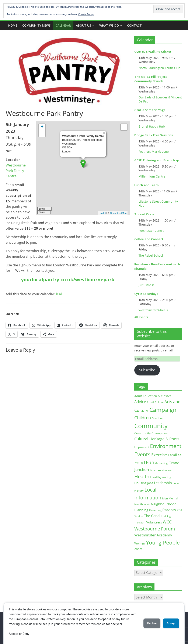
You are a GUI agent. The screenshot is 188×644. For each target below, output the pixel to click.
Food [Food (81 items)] (140, 463)
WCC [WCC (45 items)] (167, 522)
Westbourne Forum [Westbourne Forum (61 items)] (155, 529)
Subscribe (147, 370)
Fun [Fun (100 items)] (150, 462)
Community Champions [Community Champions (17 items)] (151, 433)
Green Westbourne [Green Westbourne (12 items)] (161, 470)
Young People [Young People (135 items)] (163, 542)
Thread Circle (144, 214)
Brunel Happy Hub (152, 126)
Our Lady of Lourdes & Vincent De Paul (160, 99)
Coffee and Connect (149, 239)
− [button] (42, 134)
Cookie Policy (86, 14)
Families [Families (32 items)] (175, 455)
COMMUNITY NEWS (36, 25)
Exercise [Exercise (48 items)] (159, 455)
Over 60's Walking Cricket (153, 52)
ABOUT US (83, 25)
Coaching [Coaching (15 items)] (158, 418)
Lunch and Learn (147, 185)
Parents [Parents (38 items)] (169, 510)
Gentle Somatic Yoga (150, 110)
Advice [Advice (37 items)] (140, 402)
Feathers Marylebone (154, 151)
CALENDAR (63, 25)
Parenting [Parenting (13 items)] (155, 510)
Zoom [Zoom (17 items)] (138, 549)
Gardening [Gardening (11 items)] (161, 463)
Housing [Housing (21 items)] (140, 483)
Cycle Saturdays (146, 294)
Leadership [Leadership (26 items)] (163, 483)
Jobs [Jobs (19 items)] (150, 483)
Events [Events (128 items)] (142, 454)
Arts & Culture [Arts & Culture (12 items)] (155, 402)
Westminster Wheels (153, 310)
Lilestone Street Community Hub (158, 203)
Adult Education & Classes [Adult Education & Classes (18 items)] (153, 396)
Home (13, 25)
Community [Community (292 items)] (151, 426)
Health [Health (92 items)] (142, 476)
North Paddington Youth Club (160, 68)
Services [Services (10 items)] (139, 516)
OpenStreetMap (118, 213)
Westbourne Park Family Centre (16, 171)
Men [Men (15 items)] (165, 498)
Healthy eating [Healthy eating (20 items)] (161, 477)
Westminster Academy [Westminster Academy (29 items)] (153, 535)
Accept (170, 623)
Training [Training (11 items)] (166, 516)
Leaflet (102, 213)
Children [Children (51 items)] (143, 418)
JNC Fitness (147, 285)
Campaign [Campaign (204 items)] (163, 410)
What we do (109, 25)
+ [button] (42, 127)
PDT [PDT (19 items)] (180, 510)
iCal (59, 294)
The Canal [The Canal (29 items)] (152, 516)
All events (141, 317)
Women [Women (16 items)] (140, 543)
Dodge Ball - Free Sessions (154, 135)
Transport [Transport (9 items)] (140, 523)
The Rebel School (151, 255)
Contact (134, 25)
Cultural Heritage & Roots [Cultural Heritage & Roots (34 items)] (157, 439)
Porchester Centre (151, 231)
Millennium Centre (152, 176)
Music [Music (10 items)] (147, 504)
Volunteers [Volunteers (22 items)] (154, 522)
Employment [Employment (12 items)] (142, 447)
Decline (147, 623)
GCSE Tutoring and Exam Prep (157, 160)
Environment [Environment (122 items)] (166, 446)
